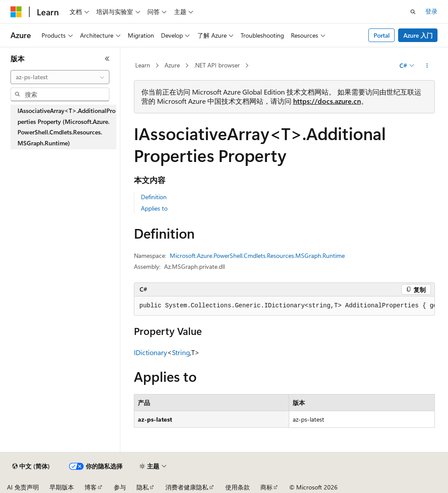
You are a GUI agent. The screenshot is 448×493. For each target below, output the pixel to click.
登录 (431, 11)
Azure (172, 65)
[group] (284, 306)
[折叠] (107, 59)
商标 (266, 487)
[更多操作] (427, 66)
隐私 (143, 487)
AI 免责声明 (23, 487)
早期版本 (62, 487)
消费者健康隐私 (187, 487)
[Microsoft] (16, 12)
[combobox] (60, 77)
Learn (143, 65)
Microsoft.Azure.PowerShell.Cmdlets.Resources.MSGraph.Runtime (257, 255)
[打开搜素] (413, 12)
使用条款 (238, 487)
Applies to (154, 208)
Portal (382, 35)
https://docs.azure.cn (327, 101)
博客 (91, 487)
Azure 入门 (418, 35)
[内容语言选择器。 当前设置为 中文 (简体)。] (31, 466)
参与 (120, 487)
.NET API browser (217, 65)
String (181, 352)
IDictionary (150, 352)
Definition (154, 197)
